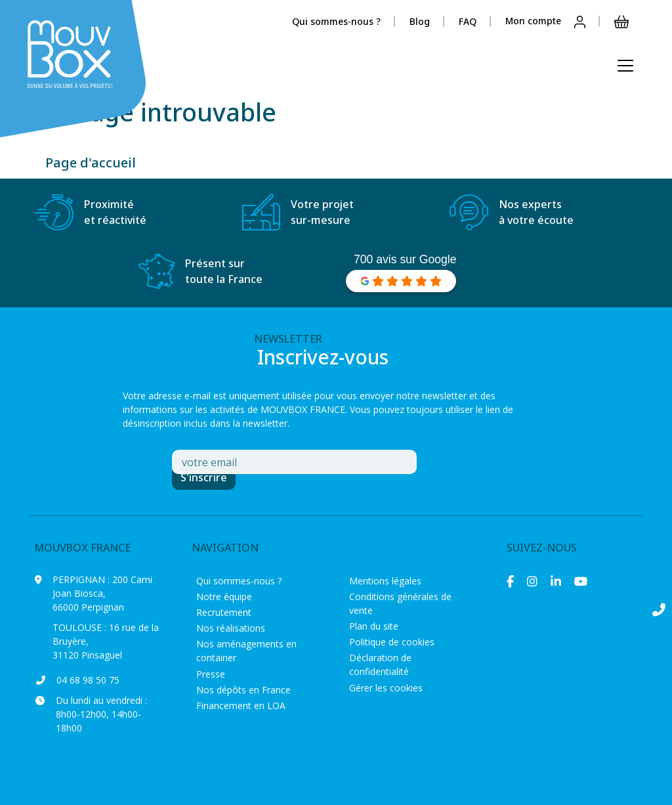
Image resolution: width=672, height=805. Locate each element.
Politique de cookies (392, 642)
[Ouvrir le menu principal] (625, 66)
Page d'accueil (91, 163)
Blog (420, 21)
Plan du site (374, 626)
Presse (211, 674)
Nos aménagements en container (246, 651)
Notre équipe (224, 597)
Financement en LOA (241, 706)
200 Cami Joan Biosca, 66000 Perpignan (102, 593)
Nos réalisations (231, 628)
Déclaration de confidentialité (380, 664)
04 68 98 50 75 (88, 680)
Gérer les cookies (386, 688)
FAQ (468, 21)
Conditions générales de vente (400, 603)
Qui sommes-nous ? (336, 21)
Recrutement (224, 612)
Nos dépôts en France (243, 690)
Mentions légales (385, 581)
